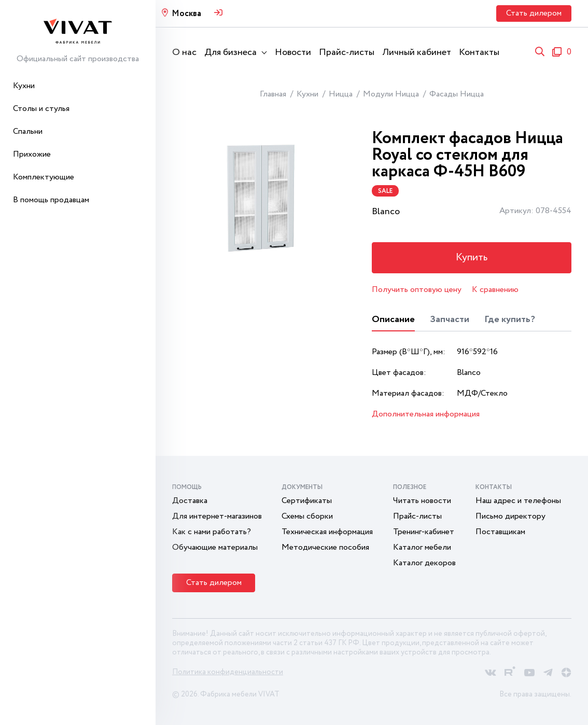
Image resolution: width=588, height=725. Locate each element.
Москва (186, 14)
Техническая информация (327, 532)
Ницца (341, 94)
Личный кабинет (417, 52)
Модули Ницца (391, 94)
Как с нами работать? (212, 532)
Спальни (28, 131)
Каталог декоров (424, 563)
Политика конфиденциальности (228, 672)
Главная (273, 94)
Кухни (24, 86)
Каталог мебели (422, 547)
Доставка (190, 501)
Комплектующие (44, 177)
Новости (293, 52)
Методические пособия (325, 547)
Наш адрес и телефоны (518, 501)
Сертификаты (307, 501)
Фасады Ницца (457, 94)
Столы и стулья (41, 109)
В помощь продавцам (51, 200)
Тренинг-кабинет (424, 532)
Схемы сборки (307, 516)
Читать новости (422, 501)
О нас (184, 52)
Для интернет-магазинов (217, 516)
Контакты (479, 52)
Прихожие (32, 154)
